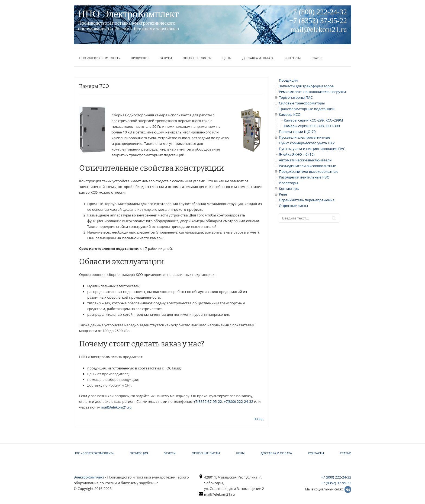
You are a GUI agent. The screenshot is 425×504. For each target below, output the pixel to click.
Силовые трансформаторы (302, 103)
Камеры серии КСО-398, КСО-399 (312, 126)
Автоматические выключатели (305, 160)
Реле (283, 194)
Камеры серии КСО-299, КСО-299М (313, 120)
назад (259, 419)
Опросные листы (197, 58)
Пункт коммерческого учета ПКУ (307, 143)
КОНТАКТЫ (293, 58)
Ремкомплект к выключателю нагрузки (312, 92)
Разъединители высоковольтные (307, 166)
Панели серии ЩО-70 (297, 132)
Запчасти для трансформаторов (306, 86)
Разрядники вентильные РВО (304, 177)
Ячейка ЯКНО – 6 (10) (297, 154)
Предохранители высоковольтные (309, 171)
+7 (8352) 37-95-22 (336, 483)
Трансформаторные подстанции (307, 109)
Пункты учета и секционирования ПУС (312, 149)
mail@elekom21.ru (116, 407)
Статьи (317, 58)
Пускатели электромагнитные (305, 137)
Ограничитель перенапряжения (307, 200)
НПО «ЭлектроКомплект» (99, 58)
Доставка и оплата (258, 58)
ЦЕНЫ (227, 58)
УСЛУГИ (166, 58)
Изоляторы (289, 183)
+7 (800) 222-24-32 (336, 477)
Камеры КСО (290, 114)
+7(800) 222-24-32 (239, 401)
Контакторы (289, 189)
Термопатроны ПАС (296, 97)
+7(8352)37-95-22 (208, 401)
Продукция (140, 58)
